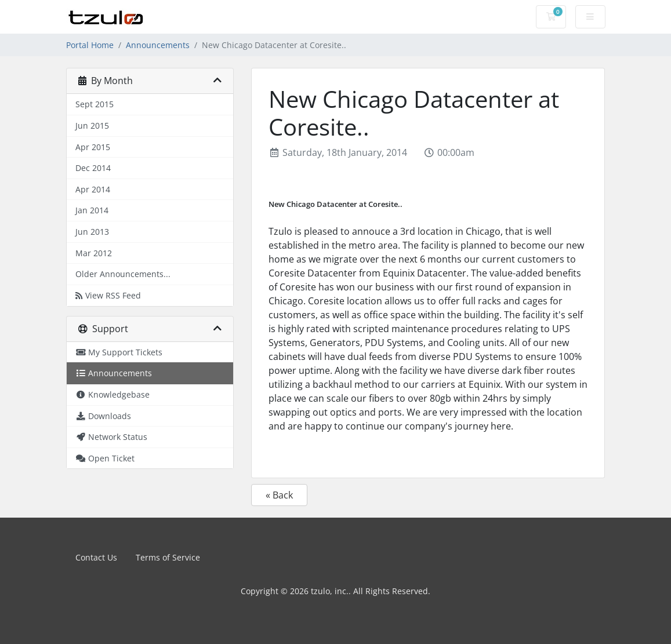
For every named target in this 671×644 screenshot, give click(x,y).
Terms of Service (168, 557)
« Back (279, 495)
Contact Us (96, 557)
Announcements (158, 45)
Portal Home (90, 45)
